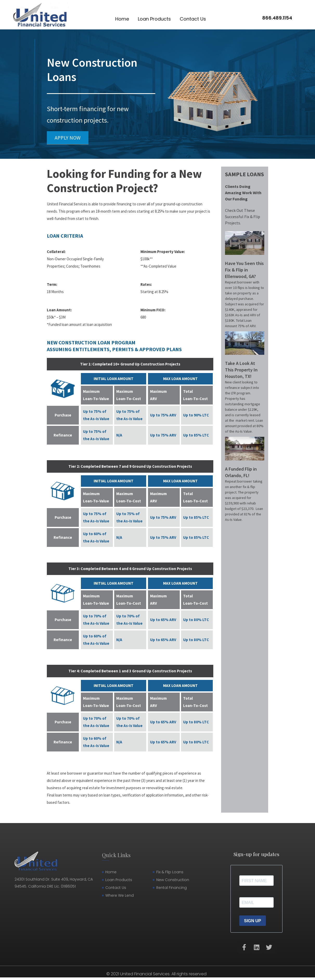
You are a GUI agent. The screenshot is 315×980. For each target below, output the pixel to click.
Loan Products (154, 19)
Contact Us (193, 19)
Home (122, 19)
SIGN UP (253, 921)
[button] (68, 138)
